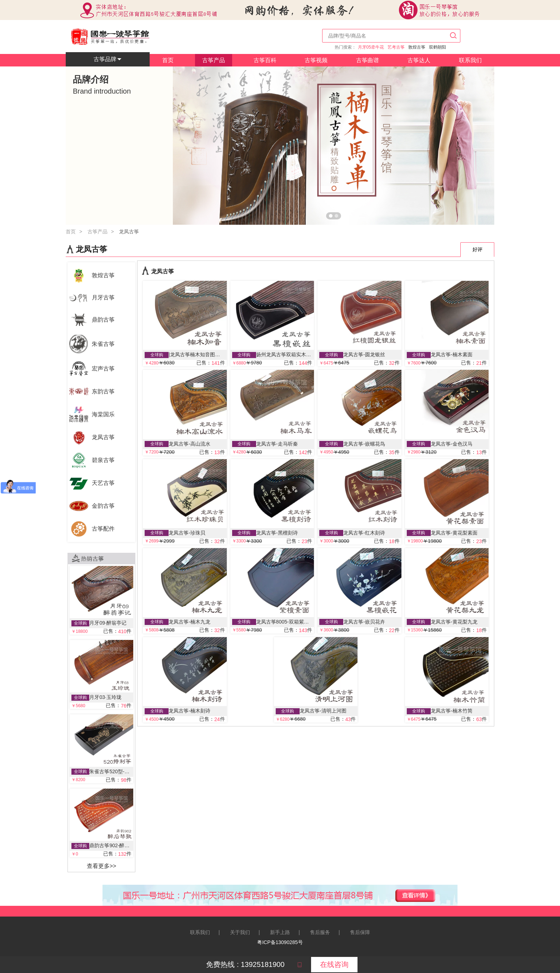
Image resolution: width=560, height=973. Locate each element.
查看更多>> (102, 866)
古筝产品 (214, 60)
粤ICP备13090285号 (280, 942)
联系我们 (470, 60)
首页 (168, 60)
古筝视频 (316, 60)
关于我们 (240, 932)
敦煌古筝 (417, 47)
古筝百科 (265, 60)
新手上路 (280, 932)
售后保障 (360, 932)
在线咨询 (334, 964)
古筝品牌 (108, 59)
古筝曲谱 (367, 60)
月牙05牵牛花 (371, 47)
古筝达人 (419, 60)
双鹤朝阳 (437, 47)
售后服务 (320, 932)
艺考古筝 (396, 47)
